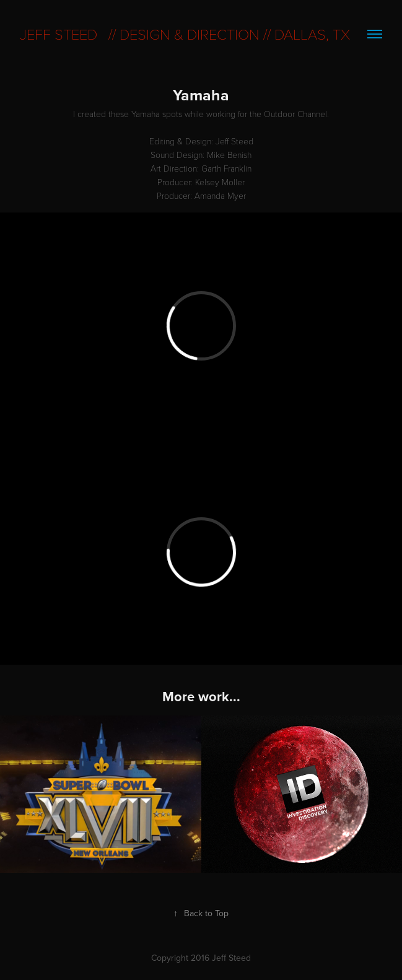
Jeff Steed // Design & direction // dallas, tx (185, 34)
